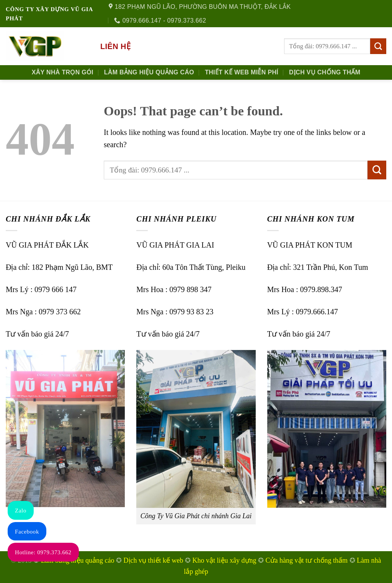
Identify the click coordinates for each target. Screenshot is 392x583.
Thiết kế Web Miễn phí (242, 72)
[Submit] (378, 46)
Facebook (27, 532)
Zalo (21, 511)
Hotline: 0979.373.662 (43, 552)
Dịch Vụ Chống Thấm (325, 72)
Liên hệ (115, 46)
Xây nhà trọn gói (63, 72)
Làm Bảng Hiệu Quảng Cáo (149, 72)
